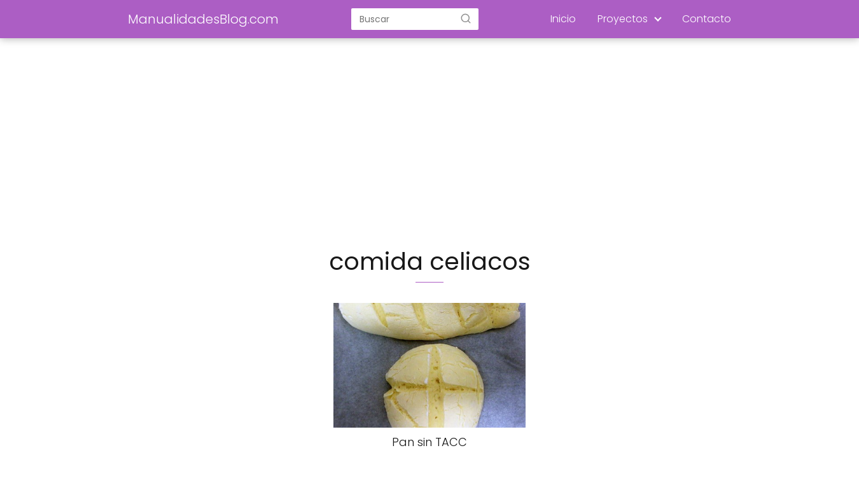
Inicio (563, 19)
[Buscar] (466, 18)
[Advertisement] (429, 144)
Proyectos (623, 19)
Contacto (707, 19)
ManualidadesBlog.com (203, 19)
